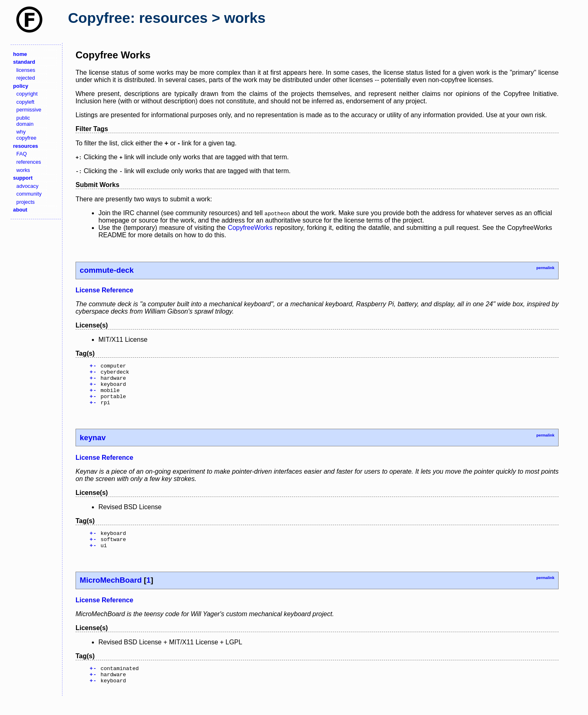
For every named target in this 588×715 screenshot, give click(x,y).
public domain (25, 121)
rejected (26, 78)
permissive (29, 110)
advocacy (27, 186)
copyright (27, 94)
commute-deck (107, 270)
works (23, 170)
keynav (92, 446)
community (29, 194)
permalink (545, 268)
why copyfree (26, 135)
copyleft (25, 102)
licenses (26, 70)
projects (26, 202)
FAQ (22, 154)
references (29, 162)
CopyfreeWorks (250, 228)
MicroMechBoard (111, 592)
